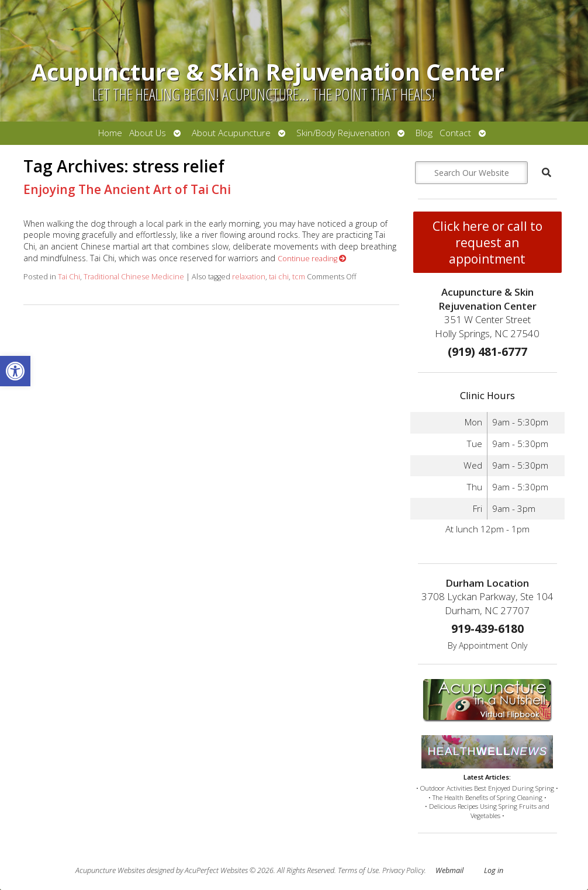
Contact (455, 133)
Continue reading (312, 259)
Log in (494, 870)
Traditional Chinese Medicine (134, 277)
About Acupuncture (231, 133)
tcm (299, 277)
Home (110, 133)
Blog (424, 133)
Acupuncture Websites (110, 870)
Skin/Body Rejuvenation (343, 133)
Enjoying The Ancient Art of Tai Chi (127, 189)
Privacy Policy (403, 870)
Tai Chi (69, 277)
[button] (15, 371)
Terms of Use (358, 870)
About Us (148, 133)
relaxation (249, 277)
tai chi (279, 277)
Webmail (449, 870)
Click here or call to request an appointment (487, 243)
